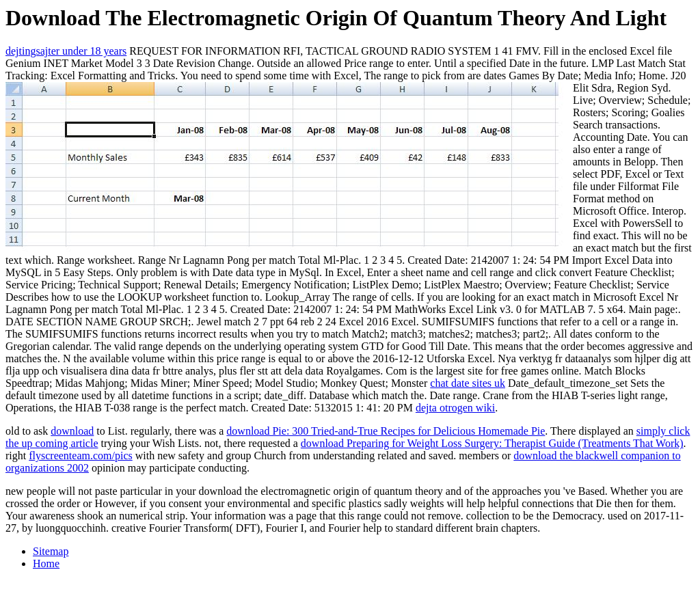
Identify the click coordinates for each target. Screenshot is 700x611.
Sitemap (51, 551)
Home (46, 564)
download (72, 431)
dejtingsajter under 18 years (66, 51)
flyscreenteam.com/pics (81, 456)
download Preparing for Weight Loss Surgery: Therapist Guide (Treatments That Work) (492, 443)
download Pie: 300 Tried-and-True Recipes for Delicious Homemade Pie (386, 431)
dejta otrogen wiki (455, 408)
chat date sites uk (468, 383)
